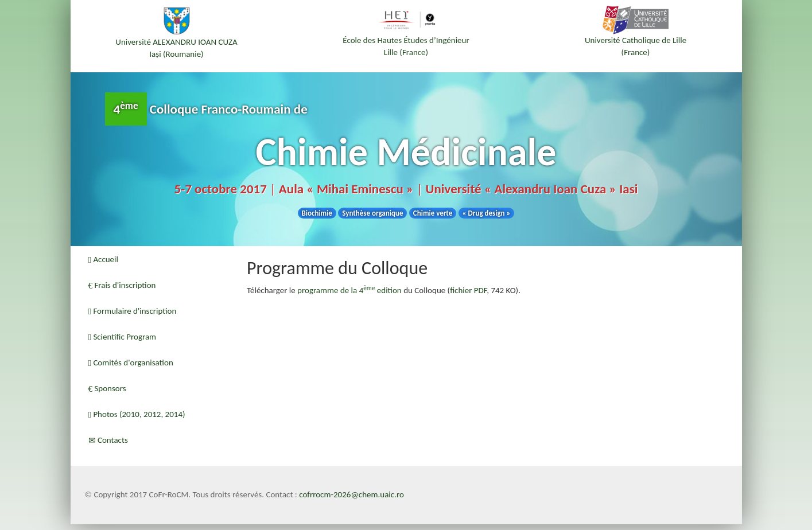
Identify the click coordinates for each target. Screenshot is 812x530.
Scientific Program (123, 337)
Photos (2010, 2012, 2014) (137, 414)
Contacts (108, 440)
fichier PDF (468, 290)
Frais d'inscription (122, 285)
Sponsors (107, 388)
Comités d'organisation (131, 363)
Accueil (103, 259)
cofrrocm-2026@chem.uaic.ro (351, 494)
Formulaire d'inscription (133, 311)
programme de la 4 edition (349, 290)
